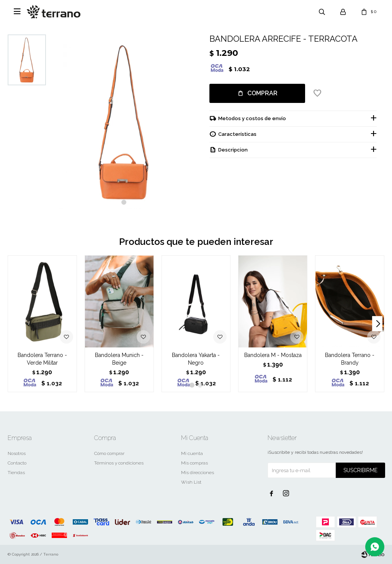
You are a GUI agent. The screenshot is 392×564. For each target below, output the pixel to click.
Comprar (262, 93)
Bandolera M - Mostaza (273, 355)
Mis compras (194, 463)
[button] (124, 202)
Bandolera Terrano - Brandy (350, 359)
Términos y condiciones (119, 463)
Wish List (191, 482)
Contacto (17, 463)
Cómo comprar (109, 453)
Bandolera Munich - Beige (119, 359)
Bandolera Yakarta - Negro (196, 359)
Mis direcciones (198, 473)
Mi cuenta (192, 453)
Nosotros (17, 453)
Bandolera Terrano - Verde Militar (42, 359)
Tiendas (16, 473)
